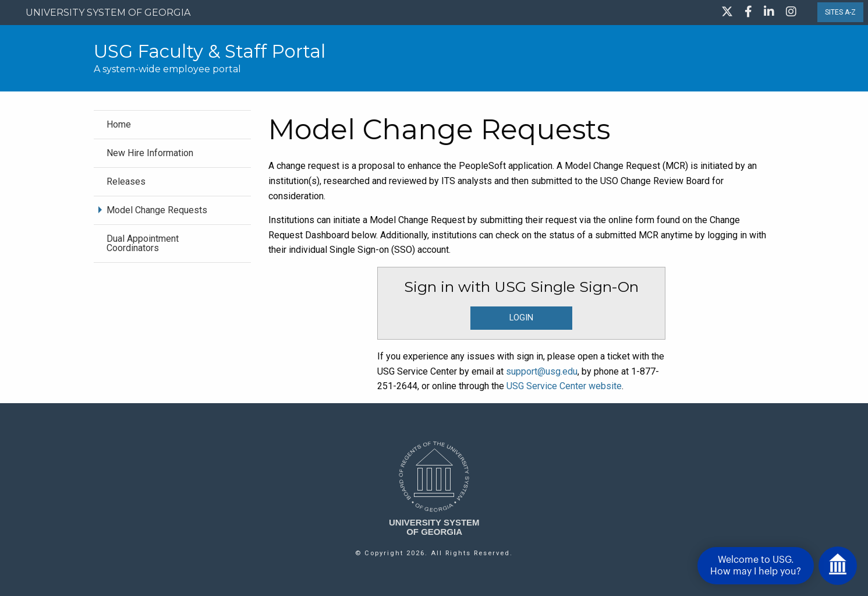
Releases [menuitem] (126, 181)
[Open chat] (838, 566)
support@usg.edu (542, 371)
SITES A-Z (840, 12)
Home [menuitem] (119, 124)
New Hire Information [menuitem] (150, 153)
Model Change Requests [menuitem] (157, 210)
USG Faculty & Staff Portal (210, 51)
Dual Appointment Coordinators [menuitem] (143, 243)
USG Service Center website (564, 386)
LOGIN (521, 318)
